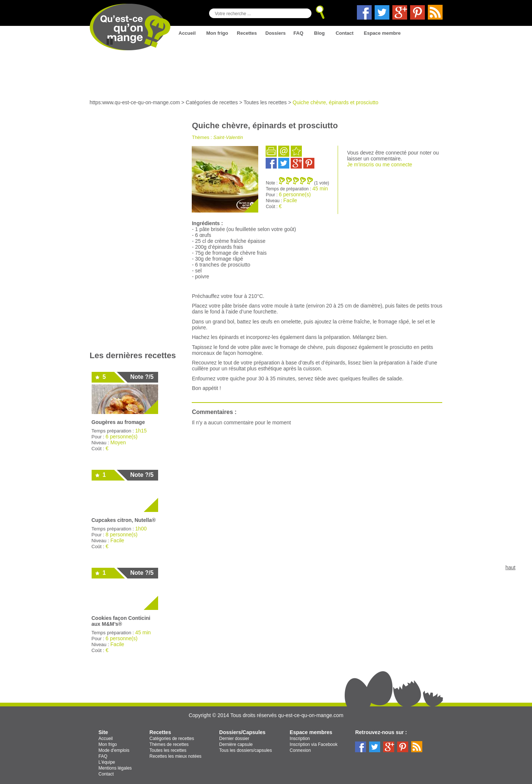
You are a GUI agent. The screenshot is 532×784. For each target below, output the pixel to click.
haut (510, 567)
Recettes (247, 33)
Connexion (300, 750)
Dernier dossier (234, 739)
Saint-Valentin (228, 137)
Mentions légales (115, 768)
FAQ (298, 33)
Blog (319, 33)
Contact (344, 33)
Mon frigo (217, 33)
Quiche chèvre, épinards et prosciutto (335, 102)
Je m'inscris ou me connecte (379, 164)
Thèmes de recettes (169, 744)
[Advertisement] (134, 232)
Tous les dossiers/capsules (245, 750)
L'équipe (107, 762)
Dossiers (275, 33)
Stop (110, 42)
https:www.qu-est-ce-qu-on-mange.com (135, 102)
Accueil (187, 33)
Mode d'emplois (114, 750)
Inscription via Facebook (313, 744)
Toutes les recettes (265, 102)
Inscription (300, 739)
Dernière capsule (236, 744)
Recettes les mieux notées (176, 756)
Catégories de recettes (212, 102)
